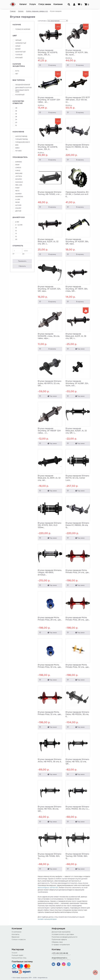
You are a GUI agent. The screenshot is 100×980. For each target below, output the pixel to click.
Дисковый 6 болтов (23, 88)
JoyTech (19, 176)
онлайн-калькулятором (47, 919)
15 (16, 237)
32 (16, 114)
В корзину (52, 65)
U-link (18, 200)
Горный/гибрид (21, 139)
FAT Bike (18, 151)
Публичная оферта (59, 940)
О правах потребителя (61, 945)
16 (16, 125)
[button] (23, 4)
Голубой (19, 55)
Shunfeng (19, 197)
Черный (18, 40)
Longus (18, 168)
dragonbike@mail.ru (70, 959)
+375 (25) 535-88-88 (70, 954)
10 (16, 228)
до (27, 252)
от (17, 252)
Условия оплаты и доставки (63, 935)
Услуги (14, 953)
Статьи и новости (19, 940)
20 (16, 123)
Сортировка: (42, 21)
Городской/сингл (23, 142)
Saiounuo (19, 182)
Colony (18, 208)
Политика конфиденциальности (64, 937)
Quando (18, 194)
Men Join (19, 185)
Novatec (19, 179)
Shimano (19, 162)
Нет (17, 74)
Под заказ (80, 349)
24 (16, 120)
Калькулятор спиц (19, 958)
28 (16, 117)
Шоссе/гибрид (21, 136)
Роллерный (20, 95)
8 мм (17, 222)
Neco (17, 191)
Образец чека (57, 942)
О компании (16, 932)
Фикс (17, 148)
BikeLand (19, 173)
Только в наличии (23, 29)
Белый (18, 49)
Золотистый (20, 52)
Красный (19, 58)
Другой (18, 211)
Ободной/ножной (23, 85)
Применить (22, 261)
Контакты (15, 935)
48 (16, 108)
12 (16, 231)
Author (18, 205)
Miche (17, 202)
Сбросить (22, 266)
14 (16, 234)
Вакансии (15, 937)
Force (18, 171)
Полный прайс (17, 955)
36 (16, 111)
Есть (17, 71)
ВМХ (17, 145)
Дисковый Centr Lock (22, 91)
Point (17, 188)
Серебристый (21, 43)
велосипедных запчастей (48, 888)
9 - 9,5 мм (19, 225)
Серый (18, 46)
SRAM (17, 165)
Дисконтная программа (61, 932)
